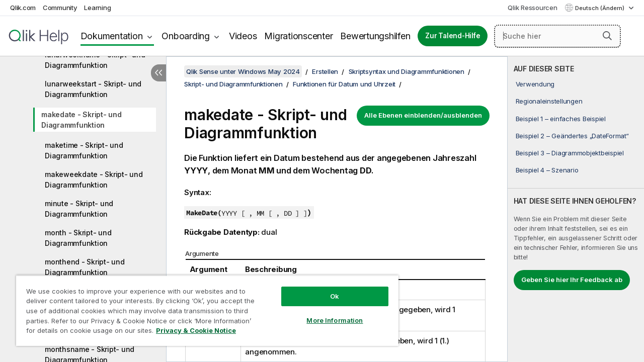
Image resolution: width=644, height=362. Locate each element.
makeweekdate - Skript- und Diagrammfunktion (94, 179)
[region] (203, 307)
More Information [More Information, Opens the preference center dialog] (327, 313)
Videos (243, 36)
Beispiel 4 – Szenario (547, 170)
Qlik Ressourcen (532, 8)
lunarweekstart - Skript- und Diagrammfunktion (93, 89)
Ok (327, 289)
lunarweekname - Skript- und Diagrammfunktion (95, 60)
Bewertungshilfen (375, 36)
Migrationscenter (298, 36)
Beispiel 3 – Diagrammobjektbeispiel (570, 153)
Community (60, 8)
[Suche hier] (557, 36)
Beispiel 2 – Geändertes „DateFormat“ (572, 136)
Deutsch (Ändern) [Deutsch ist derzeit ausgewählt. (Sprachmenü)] (600, 8)
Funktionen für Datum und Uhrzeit (344, 84)
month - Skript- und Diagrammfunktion (78, 238)
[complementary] (576, 209)
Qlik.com (23, 8)
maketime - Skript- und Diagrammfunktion (84, 150)
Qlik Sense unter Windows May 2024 (243, 71)
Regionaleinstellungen (549, 101)
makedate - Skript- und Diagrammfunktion (82, 120)
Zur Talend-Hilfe (453, 36)
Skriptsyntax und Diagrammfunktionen (407, 71)
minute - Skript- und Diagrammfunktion (79, 209)
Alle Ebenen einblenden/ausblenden (423, 115)
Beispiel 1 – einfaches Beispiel (561, 119)
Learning (97, 8)
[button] (607, 36)
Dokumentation (112, 36)
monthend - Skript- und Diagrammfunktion (85, 267)
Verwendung (535, 84)
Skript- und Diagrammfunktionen (233, 84)
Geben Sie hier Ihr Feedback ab (572, 280)
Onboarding (186, 36)
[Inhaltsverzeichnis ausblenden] (158, 73)
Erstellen (325, 71)
